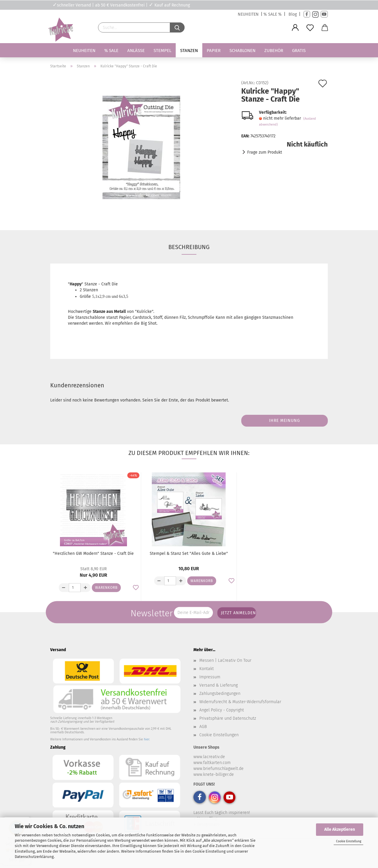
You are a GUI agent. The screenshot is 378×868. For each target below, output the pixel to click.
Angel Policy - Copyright (222, 710)
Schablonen (242, 51)
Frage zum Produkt (265, 152)
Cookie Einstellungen (219, 735)
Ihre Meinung (285, 421)
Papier (214, 51)
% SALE (111, 51)
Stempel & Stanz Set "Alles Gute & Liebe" (189, 554)
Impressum (210, 677)
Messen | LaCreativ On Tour (225, 660)
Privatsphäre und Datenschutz (228, 718)
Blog (293, 14)
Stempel (162, 51)
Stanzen (189, 51)
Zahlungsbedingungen (220, 694)
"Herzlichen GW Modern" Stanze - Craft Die (93, 554)
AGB (203, 727)
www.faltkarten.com (212, 763)
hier (146, 739)
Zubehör (274, 51)
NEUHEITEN (248, 14)
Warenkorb (106, 588)
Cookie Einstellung (349, 841)
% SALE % (273, 14)
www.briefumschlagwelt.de (219, 769)
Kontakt (207, 669)
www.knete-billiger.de (214, 774)
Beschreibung (189, 247)
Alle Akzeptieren (340, 829)
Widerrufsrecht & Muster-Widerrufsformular (240, 702)
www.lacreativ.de (209, 757)
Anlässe (136, 51)
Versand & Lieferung (219, 685)
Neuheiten (84, 51)
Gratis (299, 51)
